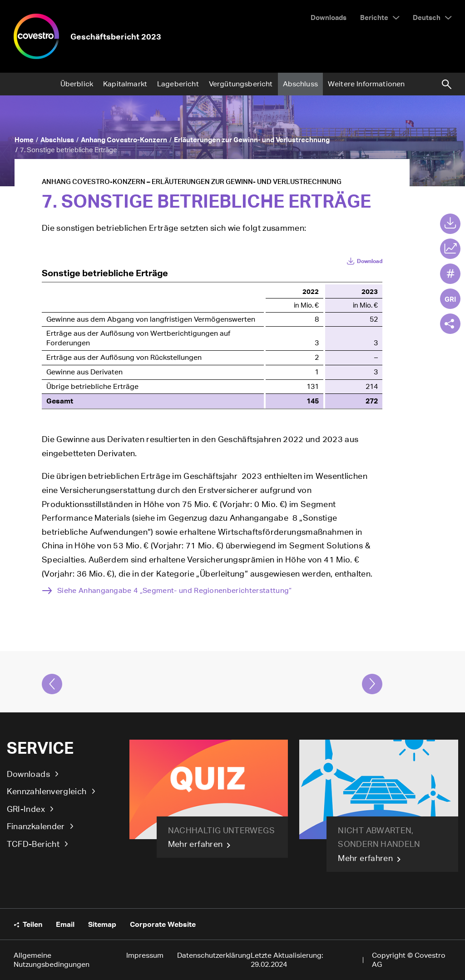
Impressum (145, 955)
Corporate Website (163, 924)
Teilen (32, 924)
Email (65, 924)
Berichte (374, 17)
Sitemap (102, 924)
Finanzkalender (36, 826)
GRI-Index (26, 809)
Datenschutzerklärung (214, 955)
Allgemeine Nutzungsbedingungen (52, 960)
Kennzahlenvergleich (47, 791)
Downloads (28, 774)
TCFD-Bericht (33, 844)
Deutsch (427, 17)
